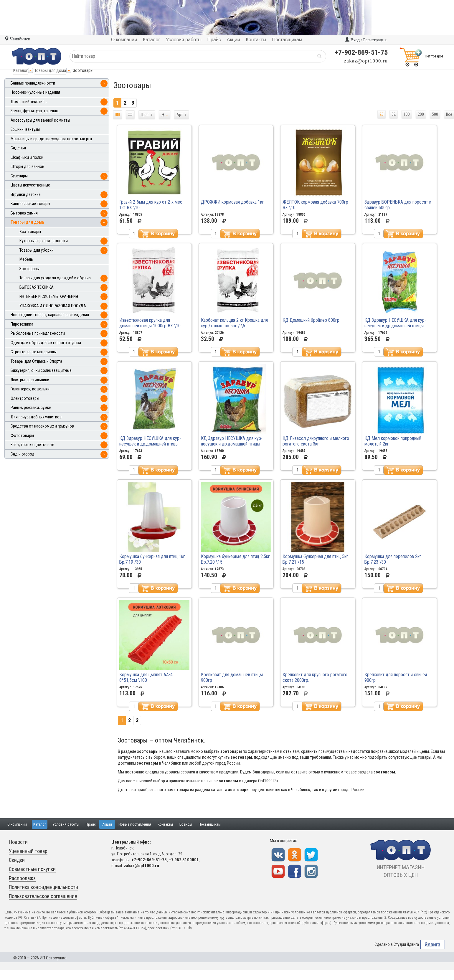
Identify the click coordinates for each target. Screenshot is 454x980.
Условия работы (66, 824)
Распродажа (22, 878)
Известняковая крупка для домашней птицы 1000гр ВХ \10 (150, 323)
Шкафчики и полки (27, 157)
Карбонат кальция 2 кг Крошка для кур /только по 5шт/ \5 (234, 323)
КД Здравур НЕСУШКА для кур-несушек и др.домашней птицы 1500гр (395, 326)
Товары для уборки (37, 250)
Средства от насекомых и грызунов (42, 426)
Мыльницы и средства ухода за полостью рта (51, 139)
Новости (18, 842)
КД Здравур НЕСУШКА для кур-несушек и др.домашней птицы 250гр (150, 444)
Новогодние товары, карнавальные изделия (50, 315)
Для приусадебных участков (36, 417)
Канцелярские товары (30, 204)
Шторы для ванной (27, 167)
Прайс (91, 824)
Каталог (20, 70)
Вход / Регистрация (366, 40)
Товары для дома (50, 70)
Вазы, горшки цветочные (32, 445)
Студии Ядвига (406, 944)
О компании (17, 824)
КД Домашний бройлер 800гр (311, 320)
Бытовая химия (24, 213)
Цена (147, 115)
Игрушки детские (26, 195)
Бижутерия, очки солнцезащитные (41, 371)
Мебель (26, 259)
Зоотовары (29, 269)
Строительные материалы (34, 352)
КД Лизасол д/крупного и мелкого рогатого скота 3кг (316, 441)
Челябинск (17, 39)
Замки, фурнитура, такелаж (35, 111)
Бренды (186, 824)
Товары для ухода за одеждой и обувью (55, 278)
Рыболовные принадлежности (38, 333)
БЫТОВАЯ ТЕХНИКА (37, 287)
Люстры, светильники (30, 380)
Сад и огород (23, 454)
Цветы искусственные (30, 185)
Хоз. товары (30, 232)
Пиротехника (22, 324)
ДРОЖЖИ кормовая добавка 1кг (232, 202)
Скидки (17, 860)
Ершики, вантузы (25, 129)
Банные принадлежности (33, 83)
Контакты (165, 824)
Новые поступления (135, 824)
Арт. (181, 115)
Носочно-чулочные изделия (35, 92)
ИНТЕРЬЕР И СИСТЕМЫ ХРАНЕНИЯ (49, 297)
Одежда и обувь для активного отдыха (46, 343)
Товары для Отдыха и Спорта (36, 361)
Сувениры (19, 176)
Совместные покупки (32, 869)
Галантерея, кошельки (30, 389)
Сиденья (18, 148)
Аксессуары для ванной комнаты (40, 120)
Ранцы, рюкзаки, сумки (31, 408)
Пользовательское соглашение (43, 896)
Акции (107, 824)
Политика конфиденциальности (43, 887)
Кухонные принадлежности (44, 241)
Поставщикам (210, 824)
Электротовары (25, 399)
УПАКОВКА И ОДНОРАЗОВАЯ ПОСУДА (53, 306)
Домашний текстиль (29, 102)
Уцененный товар (28, 851)
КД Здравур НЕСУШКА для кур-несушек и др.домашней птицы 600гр (232, 444)
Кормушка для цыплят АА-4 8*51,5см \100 (146, 677)
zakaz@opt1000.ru (366, 61)
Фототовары (22, 436)
